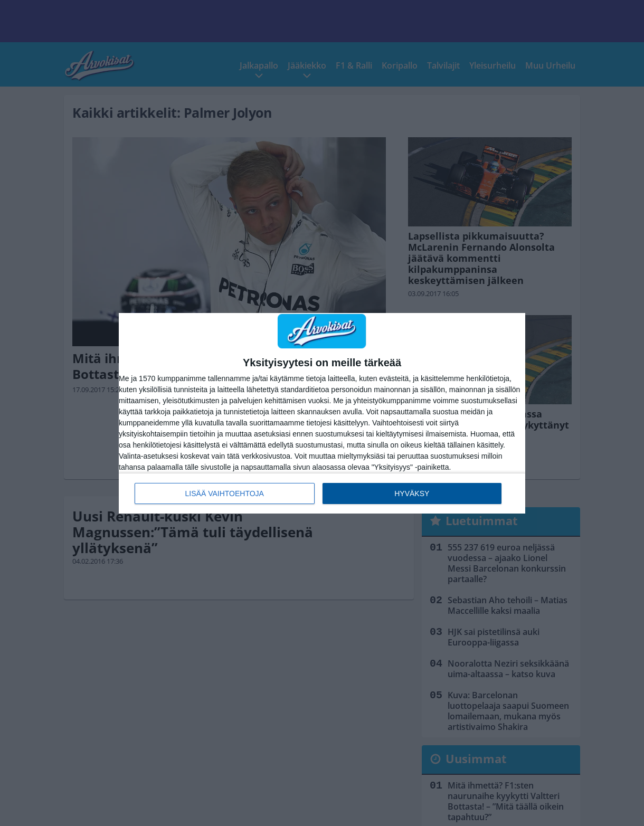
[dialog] (322, 413)
